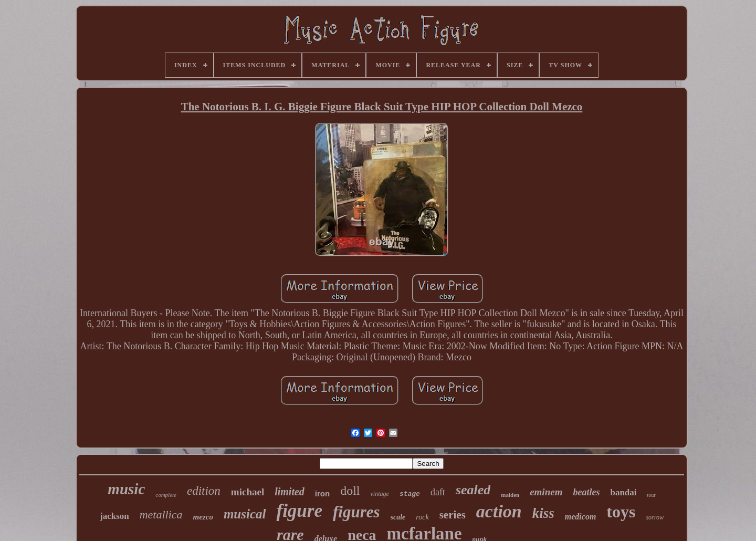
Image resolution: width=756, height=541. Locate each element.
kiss (543, 513)
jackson (114, 516)
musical (245, 514)
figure (299, 511)
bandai (623, 492)
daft (438, 492)
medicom (581, 517)
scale (398, 517)
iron (322, 493)
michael (248, 492)
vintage (380, 494)
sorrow (655, 517)
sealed (473, 490)
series (453, 515)
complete (166, 495)
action (499, 511)
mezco (203, 517)
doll (350, 491)
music (126, 489)
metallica (161, 514)
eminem (546, 492)
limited (290, 492)
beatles (586, 492)
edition (204, 491)
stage (410, 494)
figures (356, 512)
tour (652, 495)
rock (422, 517)
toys (621, 512)
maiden (510, 495)
